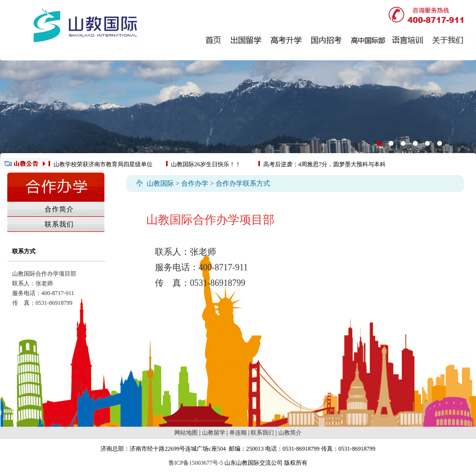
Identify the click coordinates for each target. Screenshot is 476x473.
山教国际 (160, 184)
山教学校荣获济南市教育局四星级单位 (103, 164)
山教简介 (290, 433)
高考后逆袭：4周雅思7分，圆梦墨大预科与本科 (324, 164)
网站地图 (186, 433)
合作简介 (59, 209)
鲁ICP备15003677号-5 (196, 463)
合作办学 (195, 184)
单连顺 (238, 433)
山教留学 (214, 433)
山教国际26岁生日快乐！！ (206, 164)
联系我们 (59, 224)
